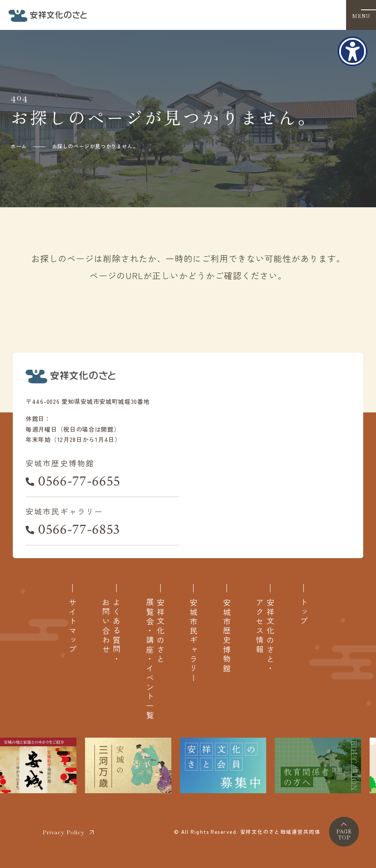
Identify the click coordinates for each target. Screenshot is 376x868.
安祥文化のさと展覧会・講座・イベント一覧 (155, 659)
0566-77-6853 (79, 530)
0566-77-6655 (79, 481)
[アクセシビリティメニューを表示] (352, 51)
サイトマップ (72, 627)
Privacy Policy (64, 832)
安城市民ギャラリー (193, 641)
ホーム (19, 146)
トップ (304, 612)
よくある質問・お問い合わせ (111, 631)
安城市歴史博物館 (227, 636)
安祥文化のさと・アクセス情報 (265, 636)
